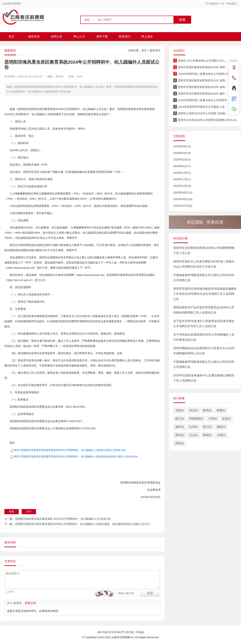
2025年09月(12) (183, 193)
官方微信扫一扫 (215, 4)
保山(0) (193, 410)
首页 (11, 36)
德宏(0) (221, 427)
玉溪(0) (221, 435)
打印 (29, 512)
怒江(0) (207, 427)
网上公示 (79, 36)
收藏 (12, 512)
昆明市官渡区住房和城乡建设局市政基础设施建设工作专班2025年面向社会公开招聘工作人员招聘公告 (205, 294)
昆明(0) (180, 443)
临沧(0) (226, 419)
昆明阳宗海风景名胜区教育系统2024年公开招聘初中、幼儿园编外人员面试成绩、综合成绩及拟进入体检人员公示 (82, 524)
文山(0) (193, 435)
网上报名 (147, 36)
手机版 (140, 632)
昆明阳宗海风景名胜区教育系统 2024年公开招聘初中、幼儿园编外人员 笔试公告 (63, 519)
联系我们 (125, 36)
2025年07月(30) (183, 206)
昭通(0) (221, 410)
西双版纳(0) (196, 419)
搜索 (182, 20)
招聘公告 (57, 36)
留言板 (129, 632)
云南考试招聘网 (11, 4)
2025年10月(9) (182, 186)
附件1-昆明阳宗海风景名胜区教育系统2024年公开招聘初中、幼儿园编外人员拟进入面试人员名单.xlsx (70, 450)
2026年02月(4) (182, 160)
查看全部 (30, 603)
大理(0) (213, 419)
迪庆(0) (180, 427)
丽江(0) (180, 419)
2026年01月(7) (182, 166)
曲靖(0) (207, 410)
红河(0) (193, 427)
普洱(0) (180, 435)
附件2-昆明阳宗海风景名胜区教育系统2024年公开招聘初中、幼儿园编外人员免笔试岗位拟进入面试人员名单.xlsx (76, 457)
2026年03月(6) (182, 153)
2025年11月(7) (182, 179)
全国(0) (180, 410)
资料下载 (102, 36)
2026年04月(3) (182, 146)
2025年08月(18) (183, 199)
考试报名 (232, 4)
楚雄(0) (207, 435)
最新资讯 (34, 36)
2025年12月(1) (182, 173)
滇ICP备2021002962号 (111, 632)
